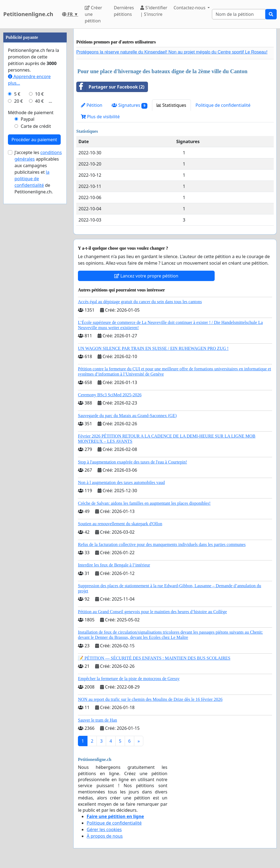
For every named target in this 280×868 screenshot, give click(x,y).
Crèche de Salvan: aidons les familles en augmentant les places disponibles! (144, 503)
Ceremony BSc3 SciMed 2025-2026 (110, 395)
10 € (39, 94)
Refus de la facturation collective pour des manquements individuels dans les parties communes (162, 544)
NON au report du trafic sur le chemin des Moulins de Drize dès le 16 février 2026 (150, 699)
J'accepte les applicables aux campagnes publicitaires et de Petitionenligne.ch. (38, 172)
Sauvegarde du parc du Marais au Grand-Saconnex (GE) (127, 416)
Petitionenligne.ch (28, 14)
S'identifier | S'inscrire (154, 11)
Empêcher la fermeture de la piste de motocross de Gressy (129, 679)
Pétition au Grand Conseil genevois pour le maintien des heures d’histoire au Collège (152, 612)
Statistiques (171, 105)
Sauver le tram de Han (97, 720)
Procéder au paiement (34, 140)
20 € (19, 101)
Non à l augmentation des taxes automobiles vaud (121, 482)
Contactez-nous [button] (190, 8)
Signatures (129, 105)
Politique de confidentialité (223, 105)
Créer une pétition (93, 14)
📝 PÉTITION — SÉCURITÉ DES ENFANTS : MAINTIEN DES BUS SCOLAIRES (154, 658)
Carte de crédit (36, 126)
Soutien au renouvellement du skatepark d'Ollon (120, 524)
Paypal (28, 119)
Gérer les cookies (104, 829)
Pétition (92, 105)
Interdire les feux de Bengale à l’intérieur (114, 565)
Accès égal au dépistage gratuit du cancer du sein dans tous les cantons (140, 302)
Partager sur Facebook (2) (110, 87)
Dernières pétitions (124, 11)
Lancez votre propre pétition (146, 276)
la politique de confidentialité (32, 179)
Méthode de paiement (31, 113)
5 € (17, 94)
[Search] (239, 14)
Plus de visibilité (100, 117)
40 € (39, 101)
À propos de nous (105, 836)
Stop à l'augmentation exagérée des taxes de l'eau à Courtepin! (132, 462)
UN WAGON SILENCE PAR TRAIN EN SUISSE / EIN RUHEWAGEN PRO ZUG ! (153, 348)
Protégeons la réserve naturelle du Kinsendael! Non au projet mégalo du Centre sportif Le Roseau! (172, 52)
